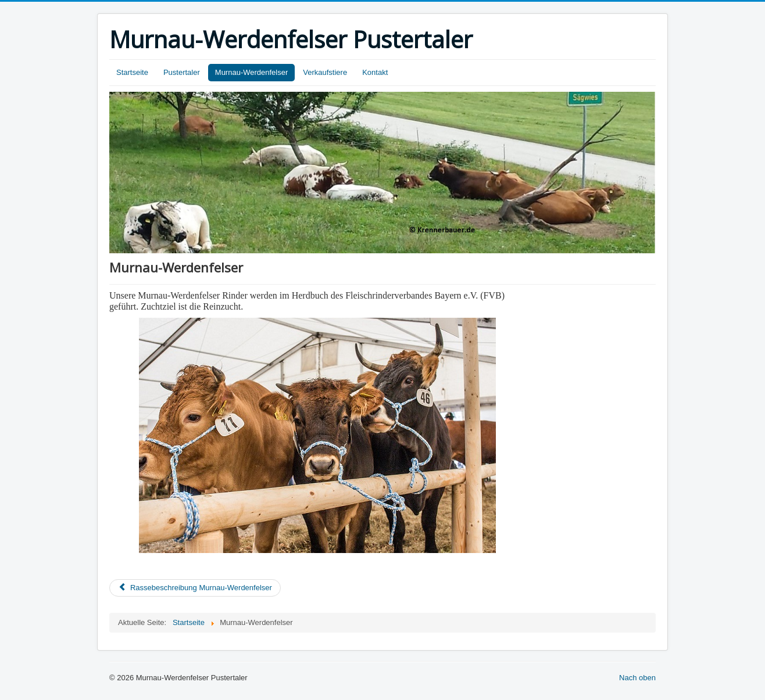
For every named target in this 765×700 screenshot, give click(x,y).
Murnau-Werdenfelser (251, 72)
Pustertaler (182, 72)
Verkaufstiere (325, 72)
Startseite (132, 72)
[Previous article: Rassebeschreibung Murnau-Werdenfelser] (195, 588)
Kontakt (375, 72)
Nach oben (637, 678)
